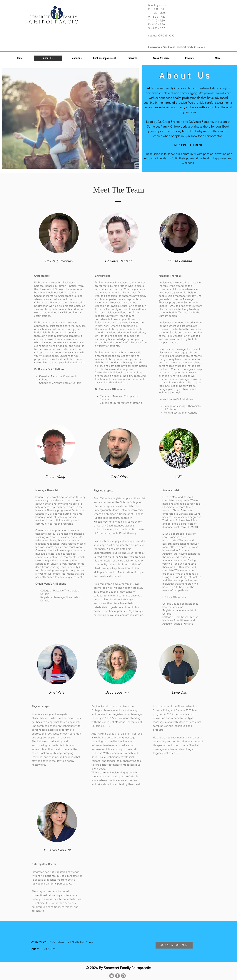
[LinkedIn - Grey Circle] (112, 976)
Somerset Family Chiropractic (171, 88)
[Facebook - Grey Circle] (117, 976)
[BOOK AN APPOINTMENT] (174, 945)
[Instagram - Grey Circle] (123, 976)
